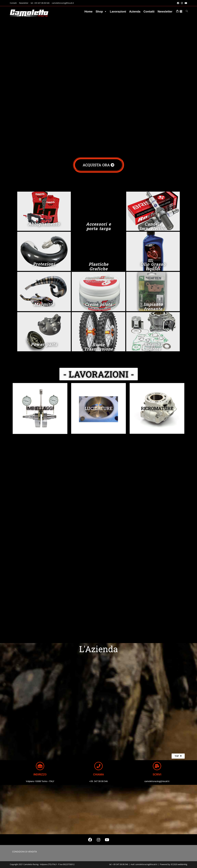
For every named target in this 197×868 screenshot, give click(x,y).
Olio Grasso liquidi (153, 266)
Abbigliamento (44, 224)
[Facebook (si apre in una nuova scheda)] (178, 3)
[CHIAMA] (98, 766)
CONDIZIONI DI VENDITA (24, 852)
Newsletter (24, 3)
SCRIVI (157, 774)
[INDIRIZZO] (40, 766)
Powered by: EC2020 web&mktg (174, 864)
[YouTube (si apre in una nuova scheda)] (185, 3)
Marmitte (44, 304)
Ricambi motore (153, 347)
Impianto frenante (153, 306)
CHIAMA (98, 774)
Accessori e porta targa (98, 226)
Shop (101, 11)
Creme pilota (99, 304)
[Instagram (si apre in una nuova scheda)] (182, 3)
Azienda (135, 11)
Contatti (13, 3)
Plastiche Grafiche (99, 266)
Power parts (44, 344)
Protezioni (44, 264)
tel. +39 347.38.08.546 (40, 3)
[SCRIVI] (157, 766)
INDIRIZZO (40, 774)
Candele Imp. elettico (153, 226)
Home (88, 11)
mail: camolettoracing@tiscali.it (144, 864)
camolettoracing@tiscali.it (63, 3)
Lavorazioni (118, 11)
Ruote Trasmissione (98, 347)
